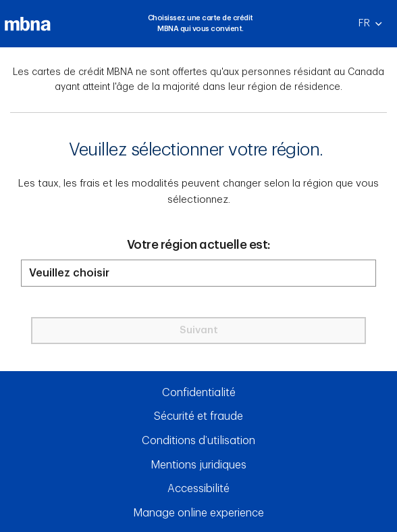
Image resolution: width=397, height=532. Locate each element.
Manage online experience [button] (198, 513)
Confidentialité (199, 393)
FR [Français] (376, 27)
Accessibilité (198, 489)
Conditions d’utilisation (198, 441)
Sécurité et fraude (198, 416)
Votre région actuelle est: (199, 245)
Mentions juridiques (198, 465)
